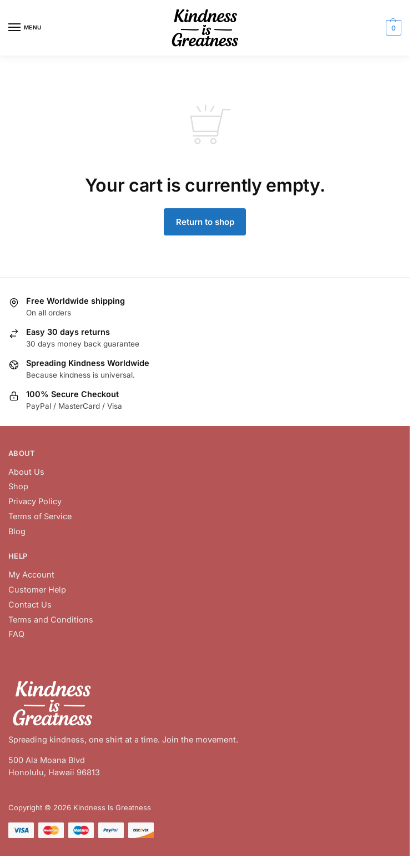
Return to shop (205, 222)
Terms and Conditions (51, 619)
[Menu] (25, 28)
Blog (17, 531)
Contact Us (30, 604)
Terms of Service (40, 516)
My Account (31, 575)
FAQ (16, 634)
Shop (18, 486)
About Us (26, 472)
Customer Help (37, 589)
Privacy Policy (35, 501)
